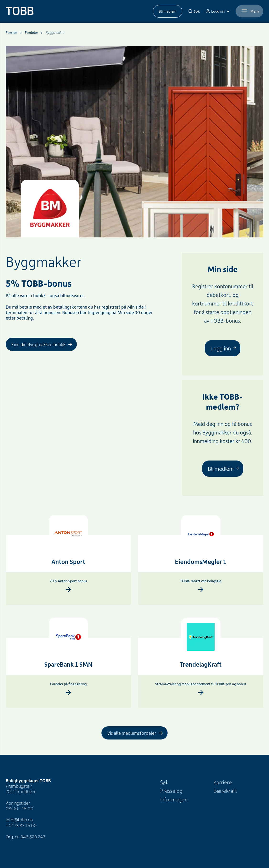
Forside (11, 33)
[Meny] (249, 11)
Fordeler (31, 33)
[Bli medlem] (223, 469)
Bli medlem (168, 11)
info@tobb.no (19, 820)
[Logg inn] (218, 11)
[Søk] (194, 11)
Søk (164, 782)
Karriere (223, 782)
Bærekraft (225, 791)
